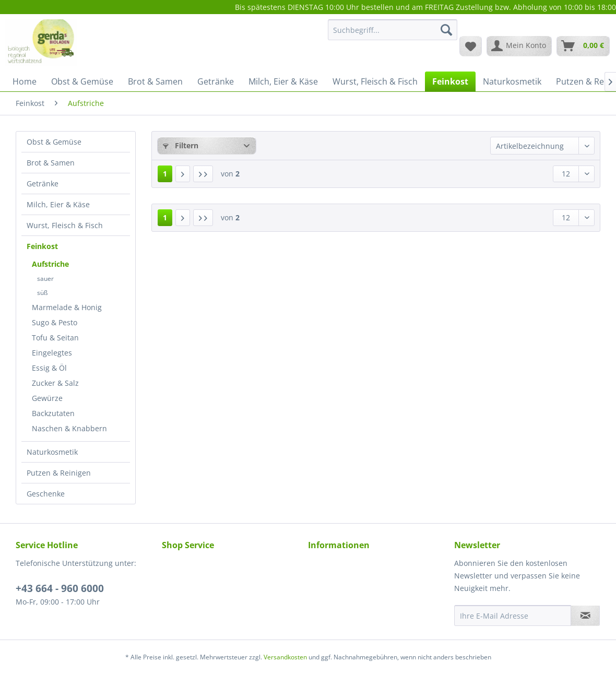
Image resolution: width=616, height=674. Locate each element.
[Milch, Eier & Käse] (283, 81)
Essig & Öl (49, 368)
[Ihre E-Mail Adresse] (513, 616)
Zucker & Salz (55, 383)
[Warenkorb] (583, 46)
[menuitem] (393, 35)
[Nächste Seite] (183, 174)
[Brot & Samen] (155, 81)
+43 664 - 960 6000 (60, 588)
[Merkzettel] (471, 46)
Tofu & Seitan (55, 338)
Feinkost (42, 246)
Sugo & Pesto (55, 322)
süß (42, 293)
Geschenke (46, 494)
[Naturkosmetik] (512, 81)
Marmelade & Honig (67, 307)
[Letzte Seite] (203, 174)
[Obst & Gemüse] (82, 81)
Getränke (43, 184)
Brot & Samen (51, 163)
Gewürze (47, 398)
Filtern (181, 145)
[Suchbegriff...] (393, 30)
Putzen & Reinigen (59, 473)
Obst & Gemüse (54, 142)
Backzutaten (53, 413)
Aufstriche (50, 264)
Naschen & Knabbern (69, 428)
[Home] (25, 81)
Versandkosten (285, 657)
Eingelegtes (52, 353)
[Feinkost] (450, 81)
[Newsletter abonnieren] (585, 616)
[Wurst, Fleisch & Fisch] (375, 81)
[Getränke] (216, 81)
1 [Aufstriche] (165, 174)
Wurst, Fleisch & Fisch (65, 225)
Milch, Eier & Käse (58, 204)
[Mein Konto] (519, 46)
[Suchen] (446, 30)
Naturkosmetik (52, 452)
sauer (45, 279)
